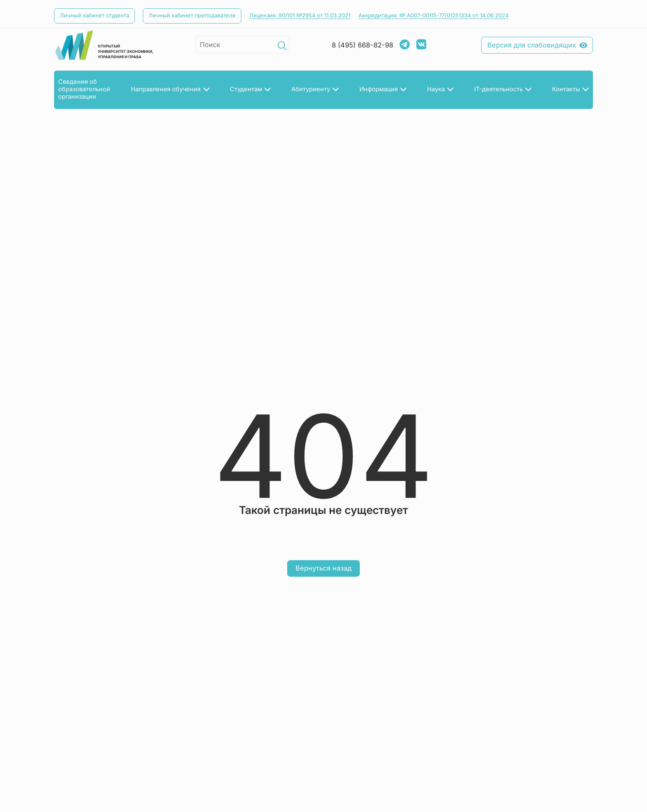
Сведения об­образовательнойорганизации (84, 89)
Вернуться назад (323, 568)
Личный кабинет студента (94, 15)
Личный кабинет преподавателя (192, 15)
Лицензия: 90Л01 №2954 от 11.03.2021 (300, 15)
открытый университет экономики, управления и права (104, 45)
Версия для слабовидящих (537, 45)
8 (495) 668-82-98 (362, 45)
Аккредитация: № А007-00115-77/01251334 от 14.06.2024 (433, 15)
